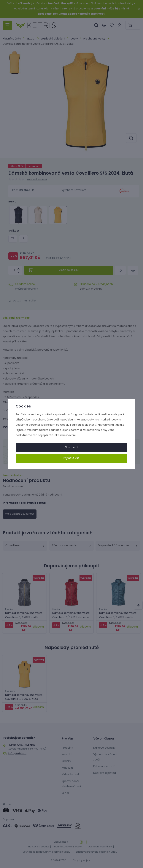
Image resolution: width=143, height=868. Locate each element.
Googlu (65, 425)
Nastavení (71, 447)
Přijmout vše (71, 458)
